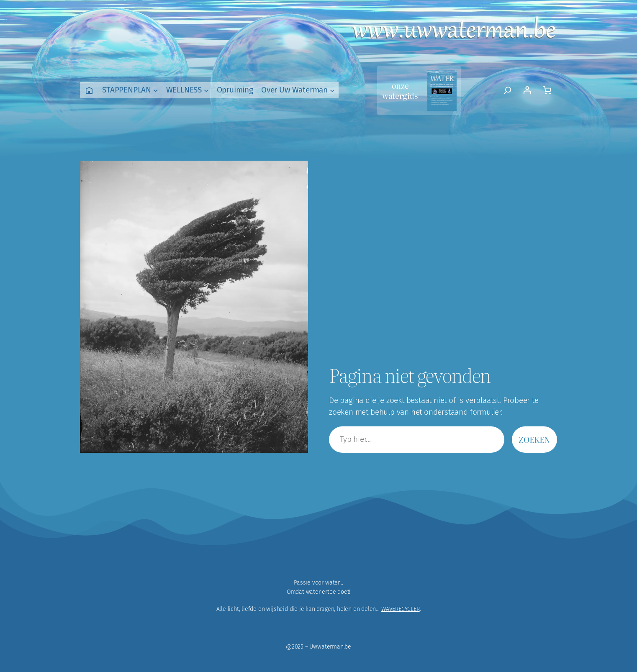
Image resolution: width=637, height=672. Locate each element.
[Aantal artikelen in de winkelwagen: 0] (547, 90)
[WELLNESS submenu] (206, 90)
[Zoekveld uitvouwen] (508, 90)
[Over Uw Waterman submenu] (332, 90)
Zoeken (534, 439)
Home (89, 90)
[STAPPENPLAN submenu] (156, 90)
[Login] (527, 90)
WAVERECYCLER (401, 609)
